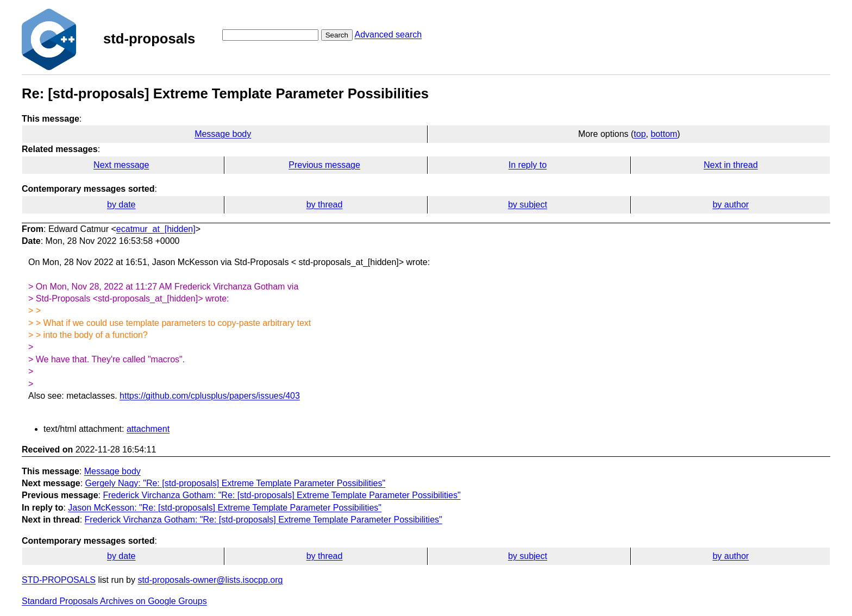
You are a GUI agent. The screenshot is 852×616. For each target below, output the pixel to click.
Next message (121, 165)
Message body (223, 134)
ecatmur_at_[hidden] (156, 229)
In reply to (528, 165)
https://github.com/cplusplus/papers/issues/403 (210, 396)
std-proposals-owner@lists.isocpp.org (210, 580)
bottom (664, 134)
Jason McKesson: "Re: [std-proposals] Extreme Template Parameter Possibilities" (225, 508)
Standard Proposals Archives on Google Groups (114, 601)
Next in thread (731, 165)
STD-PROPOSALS (59, 580)
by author (731, 205)
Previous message (324, 165)
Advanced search (388, 34)
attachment (148, 429)
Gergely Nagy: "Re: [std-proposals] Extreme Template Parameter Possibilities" (236, 483)
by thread (325, 205)
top (640, 134)
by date (121, 205)
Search (337, 35)
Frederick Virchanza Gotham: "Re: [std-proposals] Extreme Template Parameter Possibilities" (281, 495)
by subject (528, 205)
